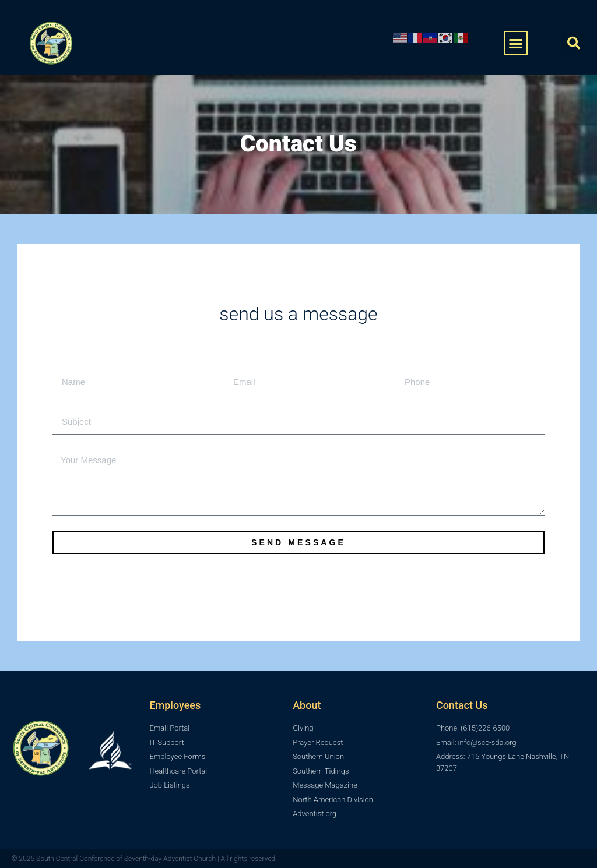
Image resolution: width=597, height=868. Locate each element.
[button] (516, 43)
